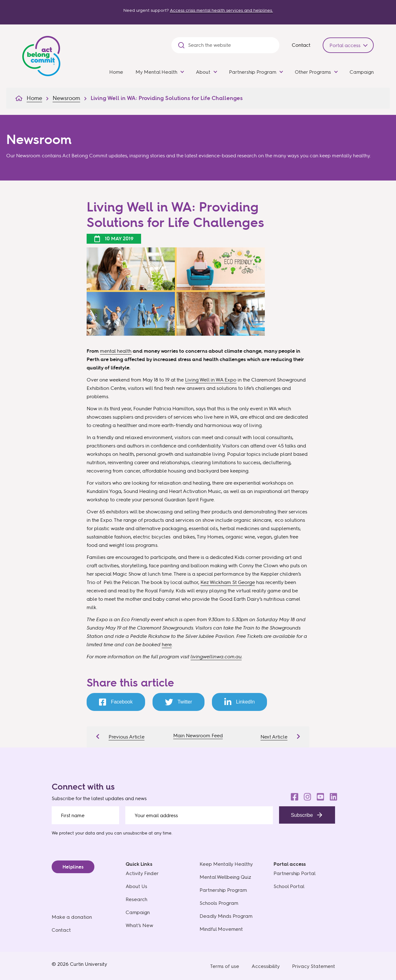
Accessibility (266, 966)
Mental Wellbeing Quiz (225, 877)
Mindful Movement (221, 929)
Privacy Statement (314, 966)
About (203, 72)
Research (136, 899)
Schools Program (219, 903)
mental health (116, 351)
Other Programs (313, 72)
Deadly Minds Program (226, 916)
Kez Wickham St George (228, 582)
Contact (301, 45)
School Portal (289, 886)
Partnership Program (253, 72)
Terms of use (225, 966)
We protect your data (73, 833)
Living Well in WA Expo (211, 380)
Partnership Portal (295, 873)
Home (116, 72)
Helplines (73, 867)
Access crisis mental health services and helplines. (221, 10)
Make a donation (72, 917)
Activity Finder (142, 873)
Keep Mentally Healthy (226, 864)
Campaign (362, 72)
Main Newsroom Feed (198, 735)
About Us (136, 886)
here (167, 644)
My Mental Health (156, 72)
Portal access (345, 45)
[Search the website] (231, 45)
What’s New (139, 925)
